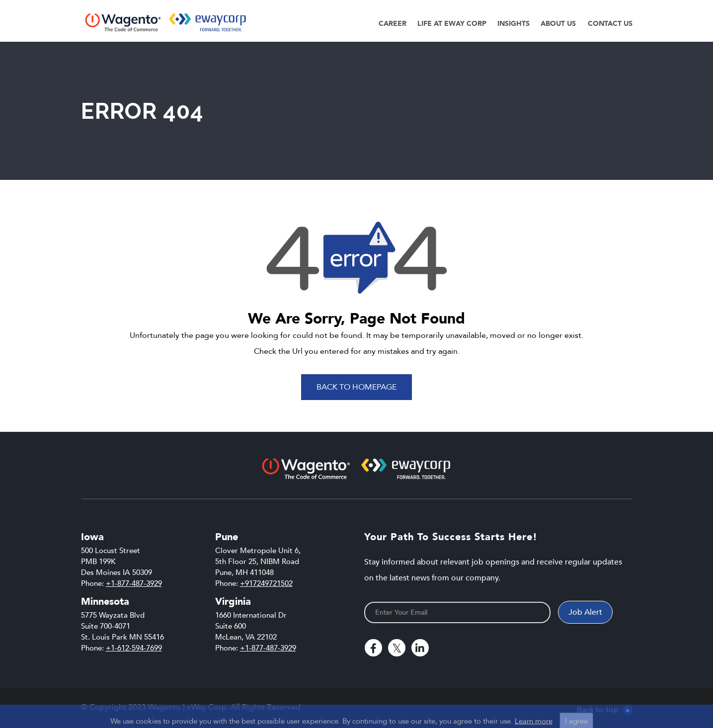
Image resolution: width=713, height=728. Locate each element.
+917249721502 (266, 583)
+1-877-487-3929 (134, 583)
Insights (514, 24)
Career (393, 24)
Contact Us (610, 24)
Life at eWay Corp (452, 24)
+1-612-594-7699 (134, 648)
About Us (558, 24)
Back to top (605, 710)
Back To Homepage (356, 387)
